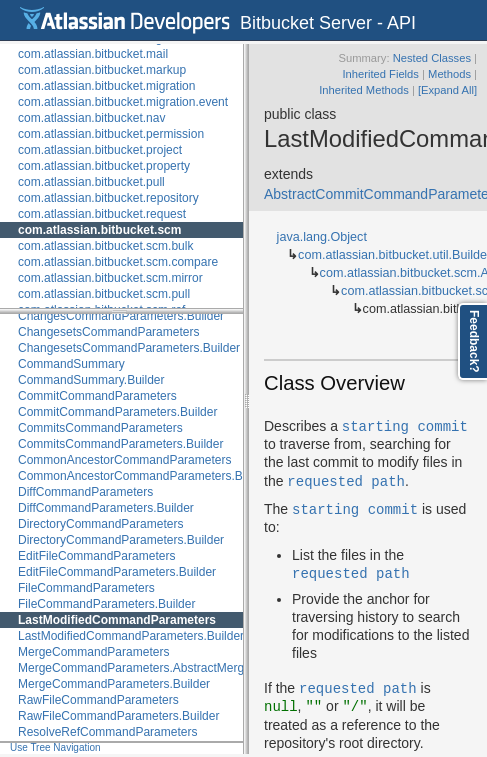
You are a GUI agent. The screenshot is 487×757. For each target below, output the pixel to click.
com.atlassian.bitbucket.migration (106, 86)
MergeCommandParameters (93, 652)
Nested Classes (432, 58)
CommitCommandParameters (97, 396)
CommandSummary (71, 364)
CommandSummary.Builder (91, 380)
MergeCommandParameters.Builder (114, 684)
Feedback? (474, 341)
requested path (346, 480)
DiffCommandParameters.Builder (106, 508)
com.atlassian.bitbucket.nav (91, 118)
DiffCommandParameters (85, 492)
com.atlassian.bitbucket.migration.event (123, 102)
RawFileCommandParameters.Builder (118, 716)
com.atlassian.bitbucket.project (100, 150)
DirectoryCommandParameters (100, 524)
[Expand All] (447, 90)
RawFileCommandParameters (98, 700)
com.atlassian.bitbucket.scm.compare (118, 262)
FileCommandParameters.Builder (106, 604)
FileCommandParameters (86, 588)
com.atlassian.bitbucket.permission (111, 134)
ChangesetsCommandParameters (108, 332)
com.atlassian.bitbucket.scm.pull (104, 294)
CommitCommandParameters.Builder (117, 412)
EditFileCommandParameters (96, 556)
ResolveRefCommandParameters (107, 732)
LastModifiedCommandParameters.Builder (131, 636)
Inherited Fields (380, 74)
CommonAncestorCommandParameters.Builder (145, 476)
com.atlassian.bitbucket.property (104, 166)
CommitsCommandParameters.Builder (120, 444)
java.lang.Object (322, 237)
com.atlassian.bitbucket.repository (108, 198)
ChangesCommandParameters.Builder (121, 316)
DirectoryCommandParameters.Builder (121, 540)
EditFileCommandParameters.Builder (117, 572)
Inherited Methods (364, 90)
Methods (449, 74)
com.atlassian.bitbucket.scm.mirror (110, 278)
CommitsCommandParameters (100, 428)
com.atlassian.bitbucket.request (102, 214)
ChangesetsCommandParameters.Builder (129, 348)
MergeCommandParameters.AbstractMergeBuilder (153, 668)
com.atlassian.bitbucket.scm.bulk (105, 246)
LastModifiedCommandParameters (117, 620)
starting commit (405, 425)
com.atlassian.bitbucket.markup (102, 70)
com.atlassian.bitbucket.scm (99, 230)
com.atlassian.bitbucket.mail (93, 54)
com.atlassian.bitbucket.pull (91, 182)
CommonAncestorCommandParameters (124, 460)
